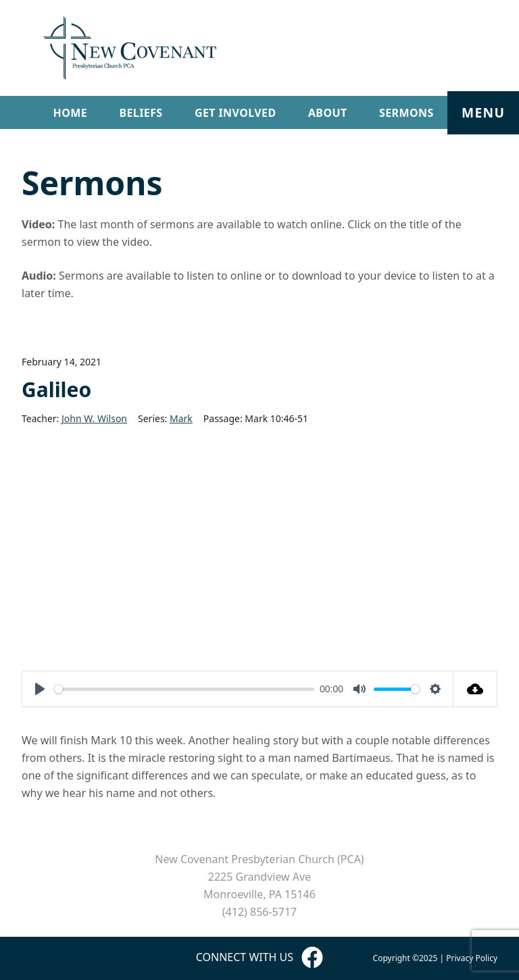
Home (71, 113)
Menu (483, 112)
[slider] (184, 689)
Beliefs (141, 113)
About (328, 113)
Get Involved (236, 113)
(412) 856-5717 (259, 912)
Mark (181, 418)
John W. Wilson (94, 418)
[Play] (40, 689)
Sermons (406, 113)
